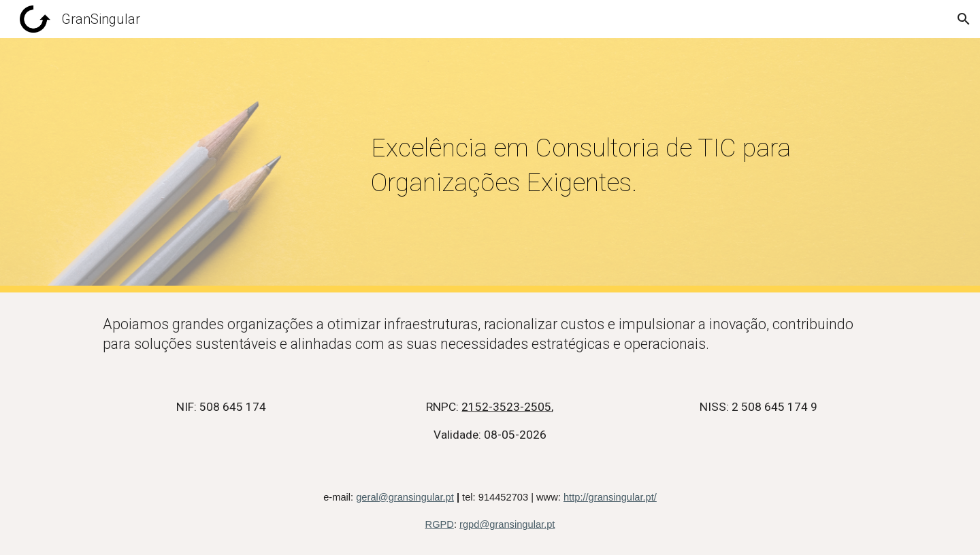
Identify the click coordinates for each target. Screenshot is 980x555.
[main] (624, 166)
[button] (964, 19)
